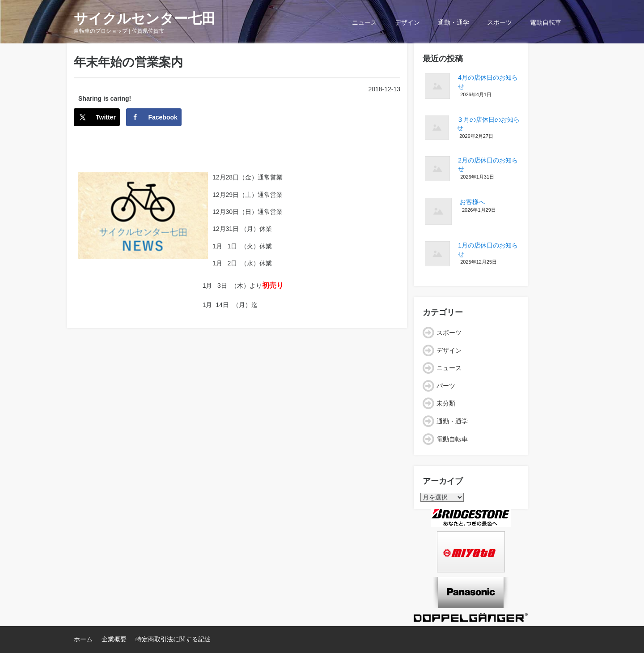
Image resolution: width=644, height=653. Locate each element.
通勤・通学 (453, 22)
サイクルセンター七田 (145, 19)
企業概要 (114, 639)
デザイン (407, 22)
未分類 (446, 403)
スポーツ (500, 22)
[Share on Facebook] (154, 117)
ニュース (364, 22)
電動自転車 (546, 22)
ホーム (83, 639)
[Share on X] (97, 117)
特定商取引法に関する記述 (173, 639)
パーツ (446, 386)
